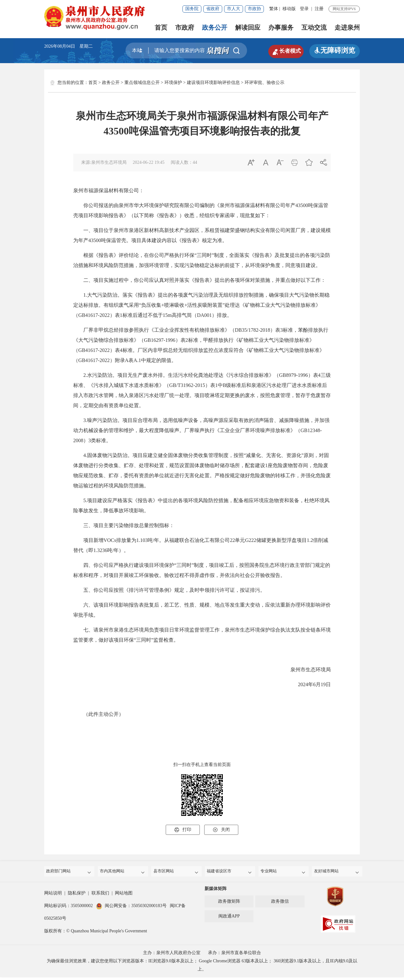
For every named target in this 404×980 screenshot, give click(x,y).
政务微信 (280, 904)
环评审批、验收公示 (264, 83)
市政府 (185, 27)
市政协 (254, 9)
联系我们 (100, 896)
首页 (161, 27)
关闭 (221, 830)
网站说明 (53, 896)
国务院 (192, 9)
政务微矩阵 (229, 904)
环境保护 (173, 83)
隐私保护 (77, 896)
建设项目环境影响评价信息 (213, 83)
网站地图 (124, 896)
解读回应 (248, 27)
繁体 (274, 9)
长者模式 (281, 50)
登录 (304, 9)
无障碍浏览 (335, 50)
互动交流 (314, 27)
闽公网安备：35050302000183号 (131, 909)
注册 (319, 9)
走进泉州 (347, 27)
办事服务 (281, 27)
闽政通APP (229, 919)
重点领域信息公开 (142, 83)
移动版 (289, 9)
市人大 (234, 9)
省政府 (213, 9)
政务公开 (215, 27)
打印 (183, 830)
